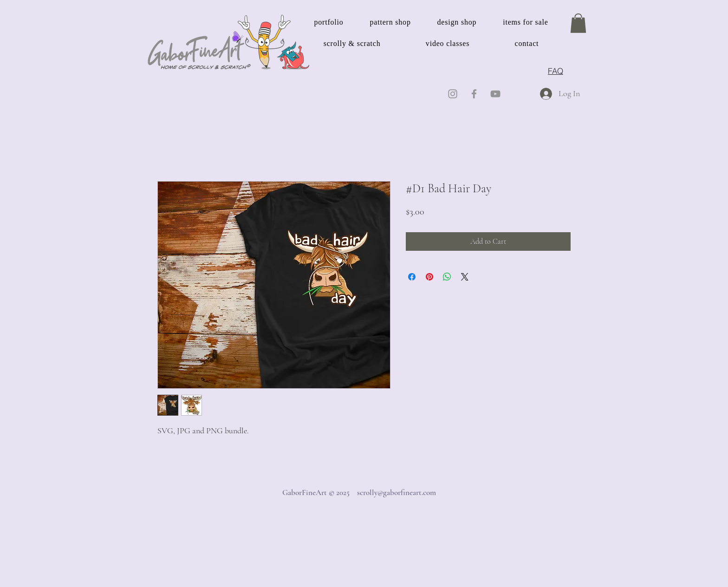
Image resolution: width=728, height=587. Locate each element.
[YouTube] (495, 94)
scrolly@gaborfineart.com (396, 492)
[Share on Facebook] (412, 277)
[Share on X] (465, 277)
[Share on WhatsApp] (447, 277)
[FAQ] (555, 71)
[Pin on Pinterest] (429, 277)
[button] (578, 23)
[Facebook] (474, 94)
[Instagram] (453, 94)
